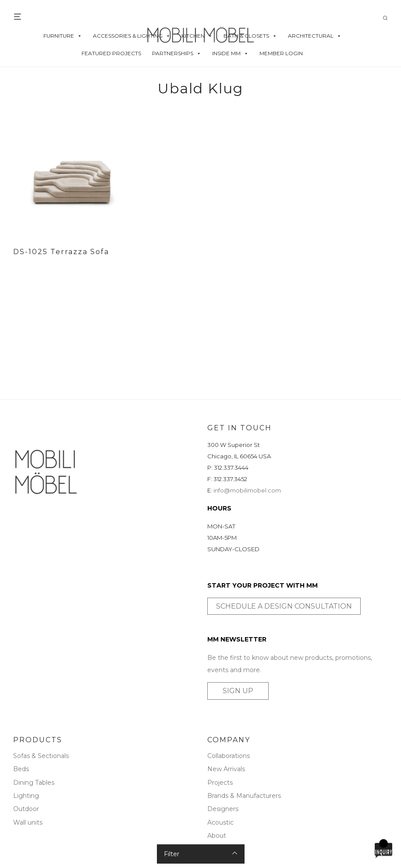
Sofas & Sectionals (41, 756)
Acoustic (220, 822)
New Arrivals (226, 769)
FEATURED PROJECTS (111, 53)
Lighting (26, 796)
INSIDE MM (230, 53)
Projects (220, 783)
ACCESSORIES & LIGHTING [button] (132, 36)
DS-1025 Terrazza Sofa (61, 252)
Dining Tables (34, 783)
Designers (223, 809)
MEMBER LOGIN (281, 53)
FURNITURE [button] (63, 36)
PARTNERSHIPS (177, 53)
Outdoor (26, 809)
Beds (21, 769)
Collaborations (229, 756)
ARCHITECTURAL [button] (315, 36)
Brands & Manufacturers (244, 796)
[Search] (388, 18)
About (217, 836)
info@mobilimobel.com (247, 490)
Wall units (28, 822)
